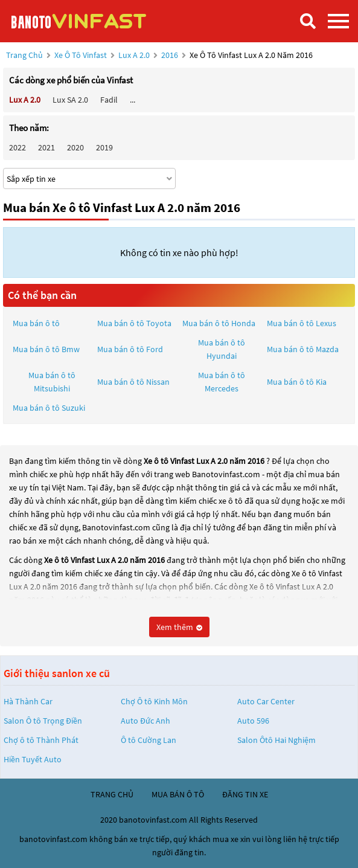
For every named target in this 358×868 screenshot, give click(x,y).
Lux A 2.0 (135, 55)
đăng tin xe (245, 794)
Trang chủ (24, 55)
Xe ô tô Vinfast (81, 55)
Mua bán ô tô (36, 323)
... (133, 100)
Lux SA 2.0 (70, 100)
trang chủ (112, 794)
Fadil (109, 100)
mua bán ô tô (178, 794)
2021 (46, 147)
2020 (75, 147)
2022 (18, 147)
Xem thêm (179, 627)
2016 (171, 55)
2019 (104, 147)
